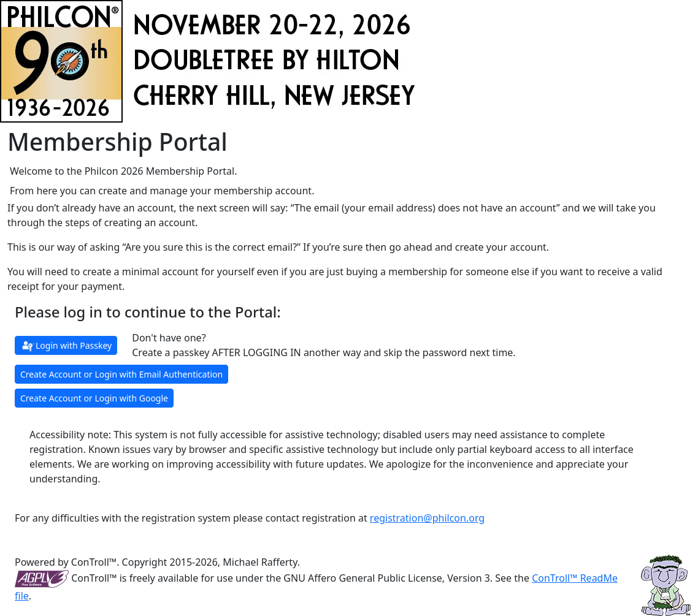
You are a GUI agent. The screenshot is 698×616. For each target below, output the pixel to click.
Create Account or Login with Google (94, 398)
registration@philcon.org (427, 518)
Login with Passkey (66, 346)
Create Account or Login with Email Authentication (121, 374)
